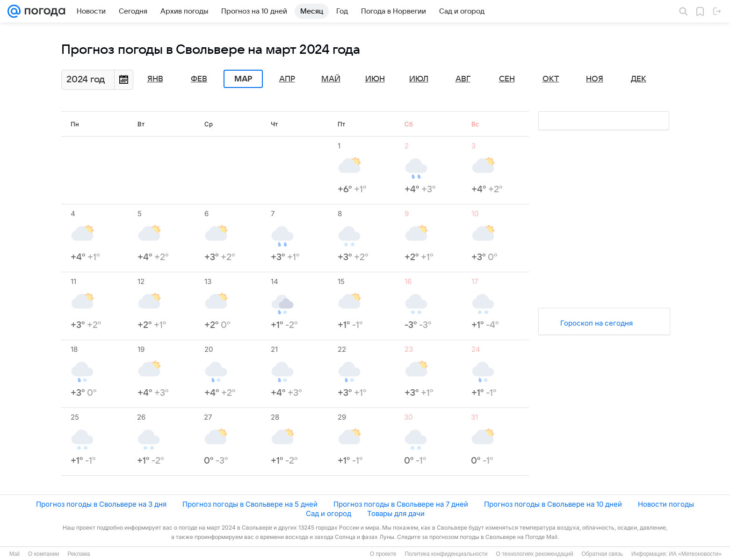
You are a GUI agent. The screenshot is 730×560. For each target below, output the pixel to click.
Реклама (79, 554)
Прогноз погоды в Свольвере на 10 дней (553, 504)
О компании (43, 554)
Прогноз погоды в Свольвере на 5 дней (250, 504)
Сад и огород (329, 513)
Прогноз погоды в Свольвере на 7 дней (401, 504)
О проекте (383, 554)
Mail (14, 554)
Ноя (595, 79)
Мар (243, 79)
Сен (507, 79)
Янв (155, 79)
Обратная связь (602, 554)
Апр (287, 79)
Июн (375, 79)
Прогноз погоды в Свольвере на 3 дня (101, 504)
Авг (463, 79)
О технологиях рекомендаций (534, 554)
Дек (639, 79)
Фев (199, 79)
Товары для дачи (396, 513)
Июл (419, 79)
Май (331, 79)
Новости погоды (666, 504)
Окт (551, 79)
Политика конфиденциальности (446, 554)
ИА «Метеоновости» (695, 554)
